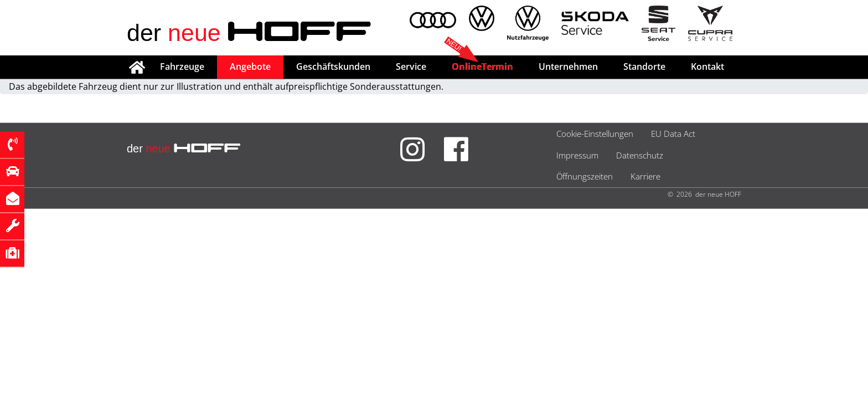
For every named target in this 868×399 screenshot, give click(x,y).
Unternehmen (568, 66)
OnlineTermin (482, 66)
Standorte (644, 66)
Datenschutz (640, 155)
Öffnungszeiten (585, 176)
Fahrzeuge (182, 66)
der (249, 33)
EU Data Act (673, 134)
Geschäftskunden (333, 66)
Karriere (645, 176)
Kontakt (707, 66)
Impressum (577, 155)
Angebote (250, 66)
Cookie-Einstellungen (595, 134)
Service (411, 66)
